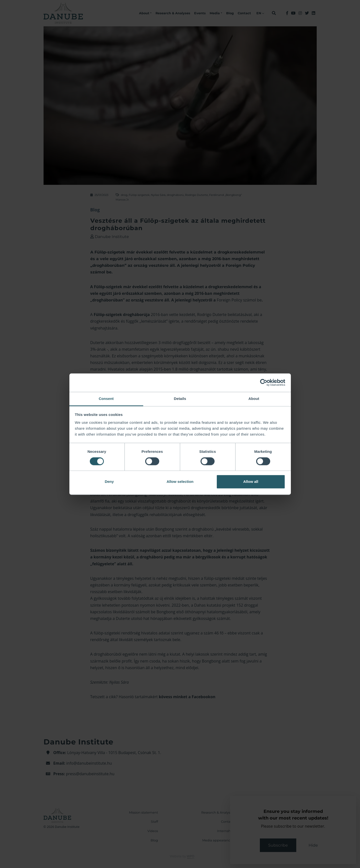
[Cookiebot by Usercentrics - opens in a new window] (264, 382)
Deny (109, 482)
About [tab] (254, 399)
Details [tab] (180, 399)
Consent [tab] (106, 399)
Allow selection (180, 482)
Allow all (251, 482)
